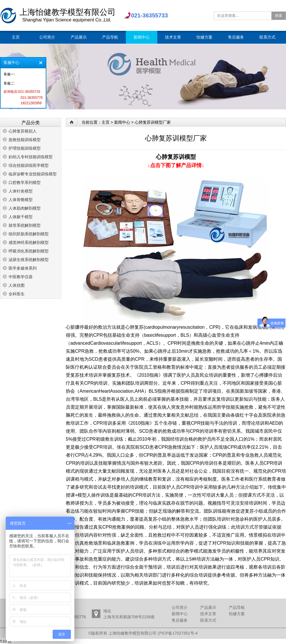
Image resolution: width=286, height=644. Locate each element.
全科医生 (17, 294)
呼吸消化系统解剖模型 (29, 251)
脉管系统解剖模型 (25, 225)
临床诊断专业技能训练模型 (33, 174)
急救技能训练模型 (25, 140)
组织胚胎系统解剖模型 (29, 234)
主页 (106, 122)
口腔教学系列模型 (25, 182)
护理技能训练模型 (25, 148)
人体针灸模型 (21, 191)
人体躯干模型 (21, 217)
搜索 (279, 16)
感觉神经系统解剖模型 (29, 242)
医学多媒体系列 (23, 268)
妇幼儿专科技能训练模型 (31, 157)
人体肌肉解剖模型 (25, 208)
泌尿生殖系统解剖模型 (29, 260)
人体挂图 (17, 285)
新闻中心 (122, 122)
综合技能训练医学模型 (29, 165)
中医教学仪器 (21, 277)
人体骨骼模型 (21, 200)
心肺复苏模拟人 (23, 131)
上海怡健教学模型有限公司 (8, 15)
